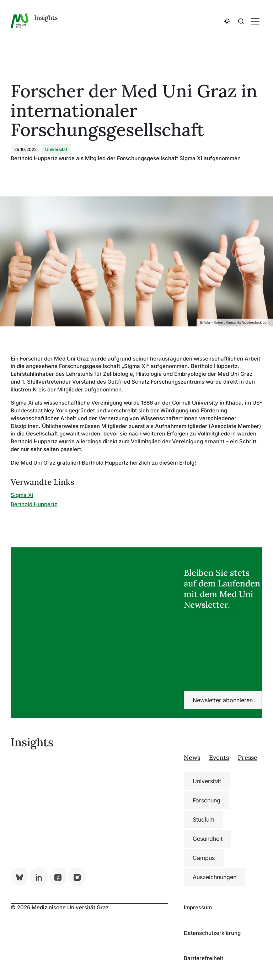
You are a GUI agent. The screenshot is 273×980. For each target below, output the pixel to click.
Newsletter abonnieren (223, 700)
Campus (204, 858)
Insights (46, 18)
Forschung (207, 800)
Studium (204, 819)
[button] (227, 21)
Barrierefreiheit (204, 958)
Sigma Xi (22, 495)
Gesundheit (208, 839)
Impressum (198, 907)
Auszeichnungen (215, 877)
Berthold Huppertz (34, 504)
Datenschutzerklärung (212, 933)
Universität (207, 781)
